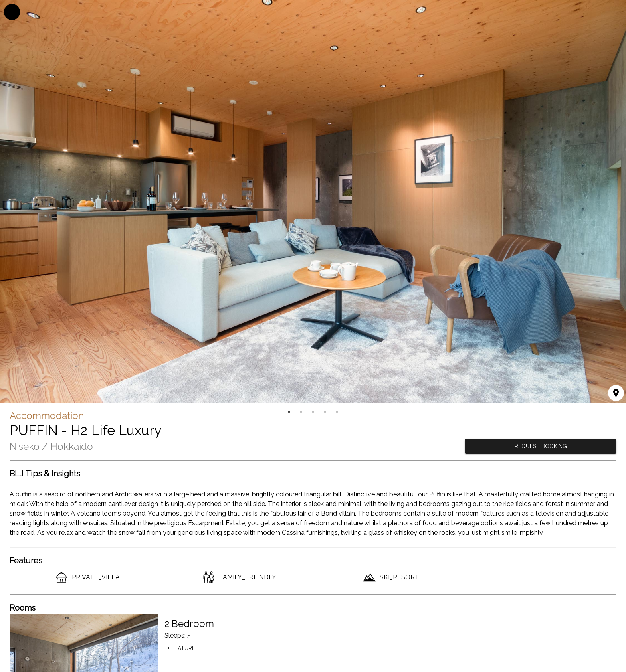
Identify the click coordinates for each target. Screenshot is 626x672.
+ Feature (181, 649)
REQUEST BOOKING (541, 446)
